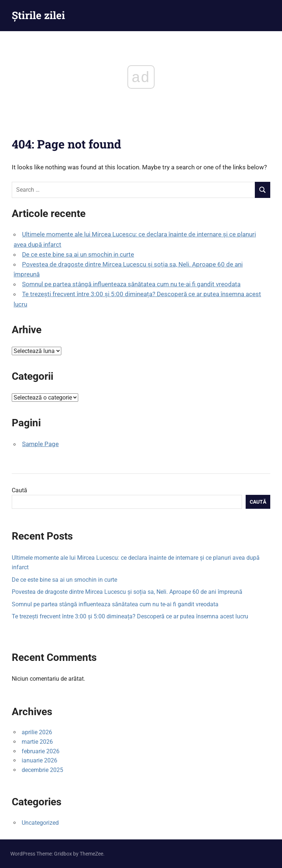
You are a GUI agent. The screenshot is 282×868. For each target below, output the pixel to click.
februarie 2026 (41, 751)
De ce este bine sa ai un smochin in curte (78, 254)
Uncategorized (40, 823)
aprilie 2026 (37, 732)
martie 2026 (37, 742)
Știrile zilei (38, 15)
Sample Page (40, 444)
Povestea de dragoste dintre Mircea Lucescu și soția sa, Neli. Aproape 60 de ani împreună (127, 592)
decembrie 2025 (42, 770)
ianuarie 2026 (39, 760)
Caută (19, 490)
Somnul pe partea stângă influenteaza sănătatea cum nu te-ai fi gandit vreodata (131, 284)
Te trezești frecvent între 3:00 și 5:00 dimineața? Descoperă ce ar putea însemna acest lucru (130, 616)
